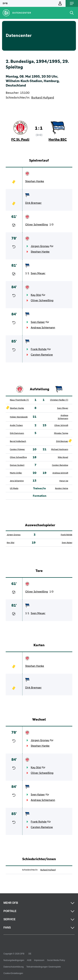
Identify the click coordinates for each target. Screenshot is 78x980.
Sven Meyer (38, 273)
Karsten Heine (62, 488)
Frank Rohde (39, 349)
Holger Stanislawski (19, 417)
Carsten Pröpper (17, 449)
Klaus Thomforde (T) (19, 400)
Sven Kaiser (38, 322)
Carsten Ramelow (42, 355)
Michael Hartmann (60, 449)
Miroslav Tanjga (61, 433)
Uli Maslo (14, 488)
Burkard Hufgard (43, 98)
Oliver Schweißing (37, 225)
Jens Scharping (17, 481)
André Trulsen (16, 425)
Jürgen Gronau (40, 246)
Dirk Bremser (33, 203)
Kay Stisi (36, 295)
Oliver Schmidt (61, 425)
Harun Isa (64, 481)
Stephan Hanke (35, 181)
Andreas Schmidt (60, 473)
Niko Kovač (63, 457)
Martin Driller (16, 473)
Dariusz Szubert (17, 465)
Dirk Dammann (17, 433)
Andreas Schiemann (43, 328)
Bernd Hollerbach (18, 441)
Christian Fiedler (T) (59, 400)
